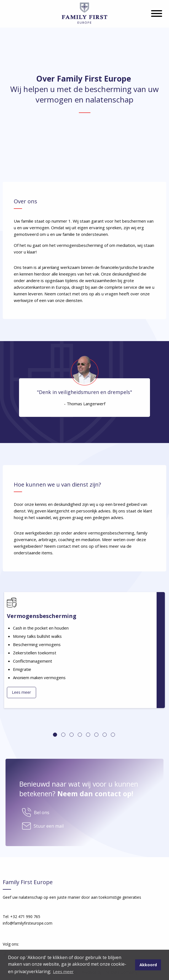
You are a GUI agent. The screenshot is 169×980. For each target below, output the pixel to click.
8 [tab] (113, 735)
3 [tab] (72, 735)
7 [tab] (105, 735)
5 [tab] (88, 735)
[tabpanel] (84, 650)
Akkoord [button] (148, 965)
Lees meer (21, 692)
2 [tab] (63, 735)
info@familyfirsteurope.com (28, 923)
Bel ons (42, 812)
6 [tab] (96, 735)
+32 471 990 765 (25, 916)
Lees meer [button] (63, 971)
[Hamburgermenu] (157, 14)
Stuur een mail (49, 826)
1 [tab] (55, 735)
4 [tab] (80, 735)
